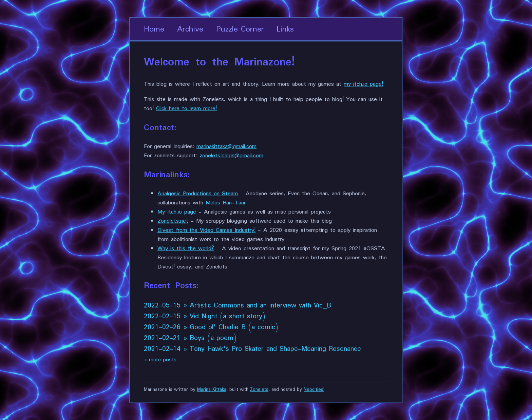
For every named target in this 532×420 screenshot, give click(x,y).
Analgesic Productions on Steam (198, 194)
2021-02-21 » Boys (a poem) (190, 338)
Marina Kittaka (212, 390)
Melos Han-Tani (225, 203)
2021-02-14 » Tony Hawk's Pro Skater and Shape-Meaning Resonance (252, 349)
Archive (190, 29)
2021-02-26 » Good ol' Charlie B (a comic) (211, 327)
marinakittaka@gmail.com (226, 147)
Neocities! (314, 390)
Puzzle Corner (240, 29)
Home (154, 29)
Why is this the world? (186, 249)
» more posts (160, 360)
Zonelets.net (173, 221)
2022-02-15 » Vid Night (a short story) (205, 317)
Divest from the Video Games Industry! (206, 230)
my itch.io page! (363, 84)
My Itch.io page (177, 212)
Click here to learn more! (186, 109)
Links (285, 29)
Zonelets (259, 390)
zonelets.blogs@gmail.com (231, 156)
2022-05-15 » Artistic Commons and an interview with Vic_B (237, 306)
